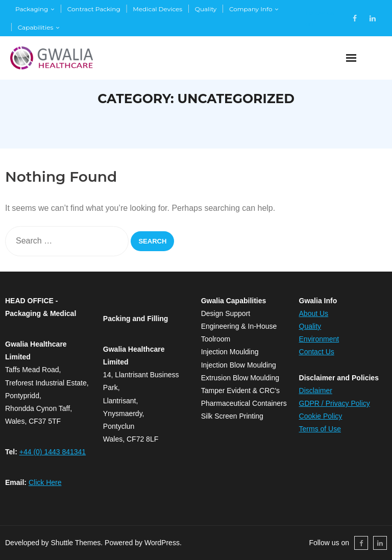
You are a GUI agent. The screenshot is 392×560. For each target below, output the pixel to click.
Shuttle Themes (76, 543)
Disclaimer (316, 391)
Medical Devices (157, 9)
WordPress (162, 543)
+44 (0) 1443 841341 (53, 452)
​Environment (319, 339)
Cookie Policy (321, 416)
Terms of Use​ (320, 429)
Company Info (251, 9)
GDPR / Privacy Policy (335, 403)
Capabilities (36, 27)
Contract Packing (94, 9)
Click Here (45, 482)
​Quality (310, 326)
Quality (206, 9)
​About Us (314, 313)
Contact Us (317, 352)
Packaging (32, 9)
